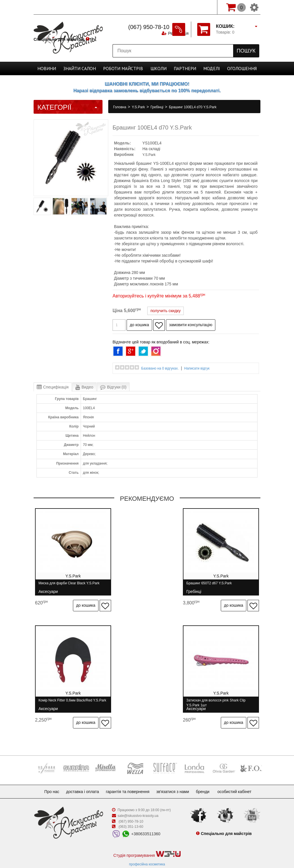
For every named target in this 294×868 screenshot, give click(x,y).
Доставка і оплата (80, 778)
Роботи (125, 68)
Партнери (181, 68)
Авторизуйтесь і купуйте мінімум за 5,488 (159, 296)
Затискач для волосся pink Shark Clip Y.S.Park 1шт (68, 696)
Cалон (85, 68)
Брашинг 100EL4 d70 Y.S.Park (193, 107)
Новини (55, 68)
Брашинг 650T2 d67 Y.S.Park (138, 586)
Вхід (204, 7)
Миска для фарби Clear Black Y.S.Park (69, 586)
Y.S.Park (139, 107)
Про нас (47, 778)
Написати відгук (197, 368)
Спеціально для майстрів (59, 7)
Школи (157, 68)
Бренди (207, 778)
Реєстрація (178, 7)
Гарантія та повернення (128, 778)
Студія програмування (147, 841)
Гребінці (157, 107)
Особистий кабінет (240, 778)
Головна (120, 107)
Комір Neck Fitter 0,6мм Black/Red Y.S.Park (219, 586)
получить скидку (166, 311)
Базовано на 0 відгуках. (160, 368)
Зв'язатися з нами (175, 778)
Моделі (205, 68)
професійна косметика (147, 851)
